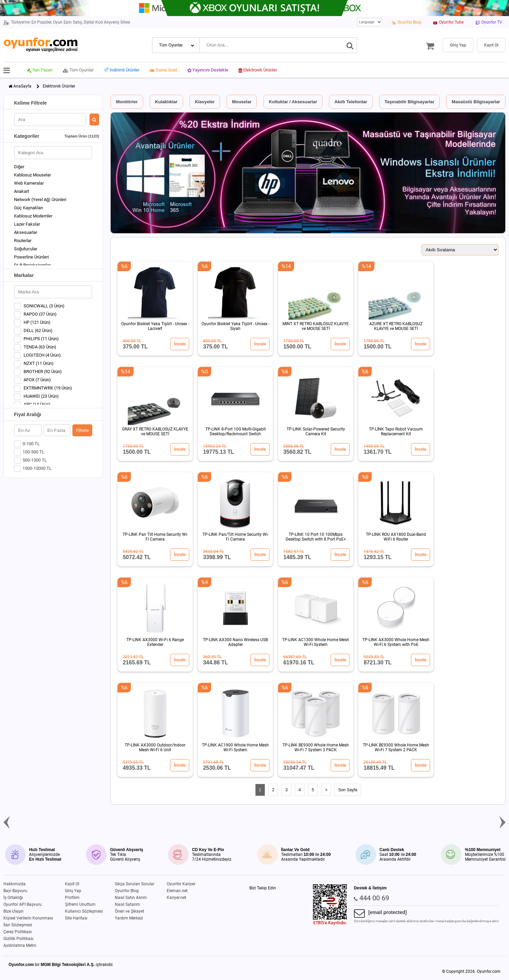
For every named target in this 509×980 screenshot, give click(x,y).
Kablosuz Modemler (33, 216)
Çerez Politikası (18, 932)
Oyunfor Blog (127, 891)
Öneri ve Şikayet (129, 911)
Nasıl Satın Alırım (131, 898)
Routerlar (23, 241)
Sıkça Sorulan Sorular (135, 884)
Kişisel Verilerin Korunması (28, 918)
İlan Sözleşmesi (18, 925)
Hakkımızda (15, 884)
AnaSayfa (22, 86)
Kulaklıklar (166, 102)
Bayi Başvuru (15, 891)
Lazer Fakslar (27, 224)
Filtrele (82, 430)
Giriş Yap (73, 891)
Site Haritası (76, 918)
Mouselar (242, 102)
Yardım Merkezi (129, 918)
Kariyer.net (176, 898)
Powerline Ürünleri (31, 257)
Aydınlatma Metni (20, 945)
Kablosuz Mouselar (32, 175)
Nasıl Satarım (127, 904)
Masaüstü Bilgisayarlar (476, 102)
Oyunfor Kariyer (181, 884)
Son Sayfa (348, 790)
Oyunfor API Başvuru (23, 904)
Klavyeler (205, 102)
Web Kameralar (29, 183)
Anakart (22, 191)
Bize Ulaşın (13, 911)
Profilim (72, 898)
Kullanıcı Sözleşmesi (84, 911)
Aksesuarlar (26, 232)
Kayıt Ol (72, 884)
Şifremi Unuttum (80, 904)
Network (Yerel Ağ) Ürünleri (40, 200)
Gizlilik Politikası (18, 939)
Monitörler (127, 102)
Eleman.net (177, 891)
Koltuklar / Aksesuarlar (293, 102)
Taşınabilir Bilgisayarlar (410, 102)
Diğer (19, 167)
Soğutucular (26, 249)
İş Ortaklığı (13, 898)
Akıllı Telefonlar (351, 102)
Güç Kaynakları (29, 208)
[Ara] (350, 45)
